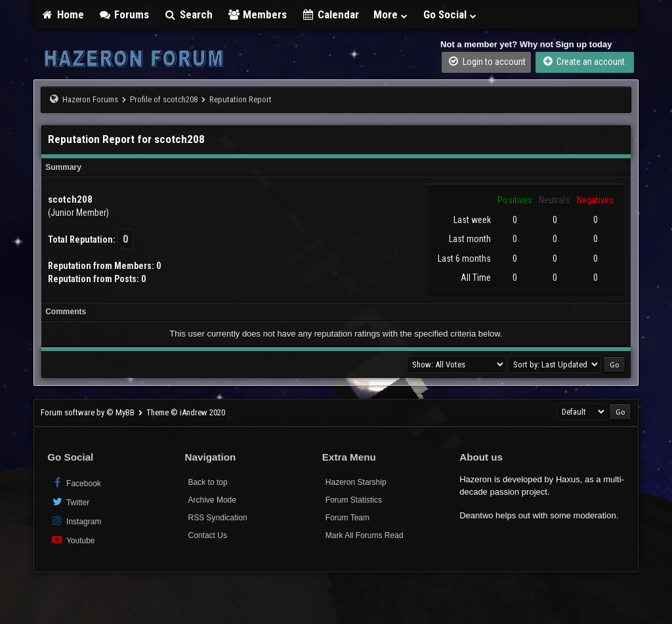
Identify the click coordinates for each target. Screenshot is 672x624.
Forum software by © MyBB (89, 412)
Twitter (70, 502)
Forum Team (347, 518)
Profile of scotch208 (164, 99)
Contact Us (208, 535)
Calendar (330, 14)
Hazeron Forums (90, 99)
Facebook (76, 483)
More (391, 14)
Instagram (76, 521)
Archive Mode (212, 500)
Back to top (208, 482)
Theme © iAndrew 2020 (186, 412)
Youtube (73, 540)
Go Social (451, 14)
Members (257, 14)
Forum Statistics (354, 500)
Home (62, 14)
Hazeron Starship (356, 482)
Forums (124, 14)
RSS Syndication (218, 518)
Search (188, 14)
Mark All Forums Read (365, 535)
